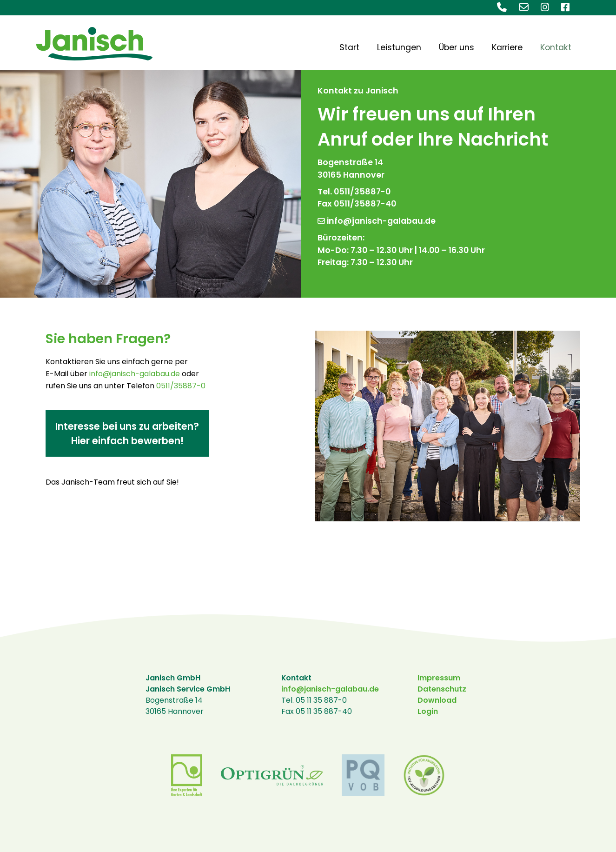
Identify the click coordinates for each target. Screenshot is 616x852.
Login (428, 711)
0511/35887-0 (181, 386)
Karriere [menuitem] (507, 48)
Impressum (439, 678)
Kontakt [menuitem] (556, 48)
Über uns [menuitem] (457, 48)
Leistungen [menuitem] (399, 48)
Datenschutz (442, 689)
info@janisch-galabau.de (377, 221)
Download (437, 700)
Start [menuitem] (349, 48)
